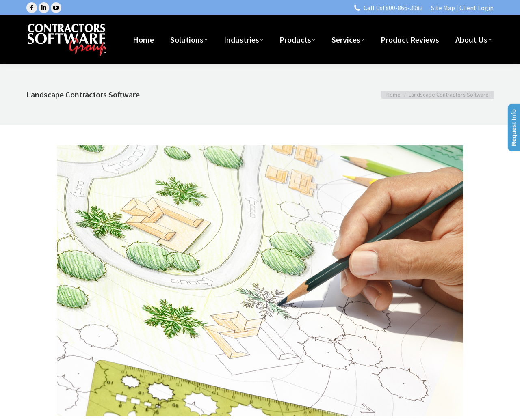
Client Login (477, 8)
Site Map (443, 8)
